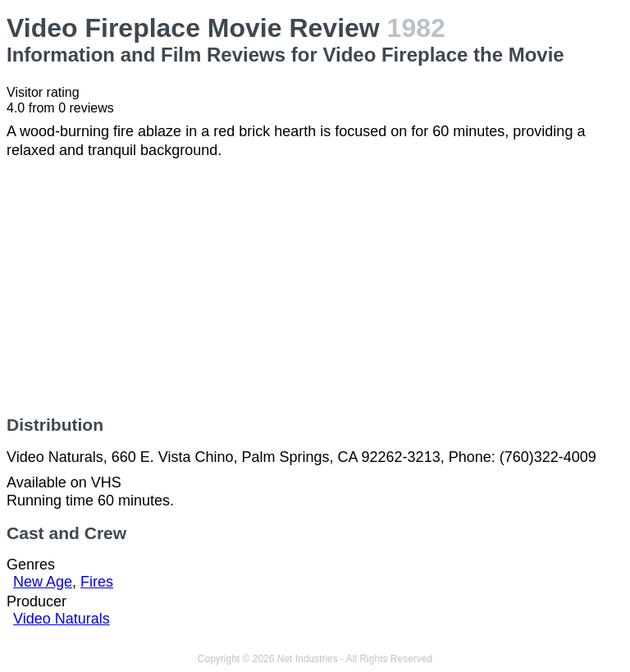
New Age (43, 582)
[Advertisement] (315, 287)
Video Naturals (62, 619)
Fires (97, 582)
